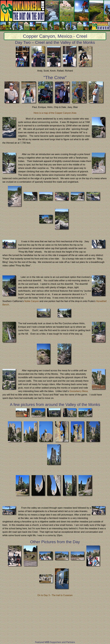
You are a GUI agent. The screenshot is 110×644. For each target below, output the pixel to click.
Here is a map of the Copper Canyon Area (55, 113)
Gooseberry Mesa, (79, 391)
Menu (56, 26)
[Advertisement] (55, 620)
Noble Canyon (32, 301)
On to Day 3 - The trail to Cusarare (55, 595)
